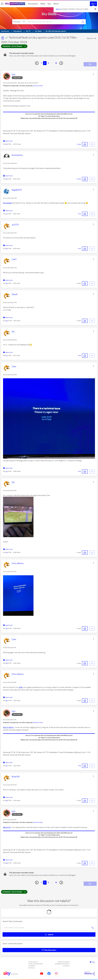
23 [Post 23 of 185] (7, 552)
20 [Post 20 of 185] (7, 321)
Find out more (38, 86)
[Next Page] (61, 63)
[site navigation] (2, 4)
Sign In (93, 4)
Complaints (32, 966)
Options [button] (90, 38)
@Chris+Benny (9, 727)
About (56, 4)
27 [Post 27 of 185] (7, 766)
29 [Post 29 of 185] (7, 863)
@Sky (21, 687)
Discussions (33, 4)
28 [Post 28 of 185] (7, 800)
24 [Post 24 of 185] (7, 628)
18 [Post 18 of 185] (7, 249)
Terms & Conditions (64, 962)
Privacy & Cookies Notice (36, 964)
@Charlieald (7, 203)
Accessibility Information (62, 964)
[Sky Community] (15, 4)
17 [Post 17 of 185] (7, 214)
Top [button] (93, 962)
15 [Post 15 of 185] (7, 144)
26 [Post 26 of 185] (7, 700)
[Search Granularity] (19, 22)
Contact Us (66, 966)
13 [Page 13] (56, 63)
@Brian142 (7, 827)
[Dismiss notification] (95, 9)
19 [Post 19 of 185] (7, 283)
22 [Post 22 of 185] (7, 471)
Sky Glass (49, 14)
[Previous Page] (37, 63)
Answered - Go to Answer (14, 46)
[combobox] (53, 22)
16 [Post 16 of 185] (7, 179)
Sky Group (32, 968)
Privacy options (33, 962)
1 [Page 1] (41, 63)
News (43, 4)
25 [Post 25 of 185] (7, 663)
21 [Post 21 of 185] (7, 355)
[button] (94, 74)
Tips (49, 4)
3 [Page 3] (48, 63)
